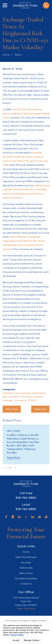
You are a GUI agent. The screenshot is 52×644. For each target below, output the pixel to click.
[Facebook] (6, 517)
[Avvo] (39, 517)
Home (26, 552)
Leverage (8, 400)
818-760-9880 (26, 498)
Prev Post (12, 409)
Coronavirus (20, 400)
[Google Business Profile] (13, 517)
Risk (5, 397)
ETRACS (32, 400)
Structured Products (32, 397)
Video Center (26, 573)
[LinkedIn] (19, 517)
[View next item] (15, 468)
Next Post (40, 409)
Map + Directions (26, 609)
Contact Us (26, 584)
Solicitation (14, 397)
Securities (26, 562)
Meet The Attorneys (26, 557)
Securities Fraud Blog (26, 578)
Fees (16, 393)
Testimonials (26, 568)
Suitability (7, 393)
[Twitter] (26, 517)
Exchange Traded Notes (33, 393)
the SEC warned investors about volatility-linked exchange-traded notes (26, 113)
